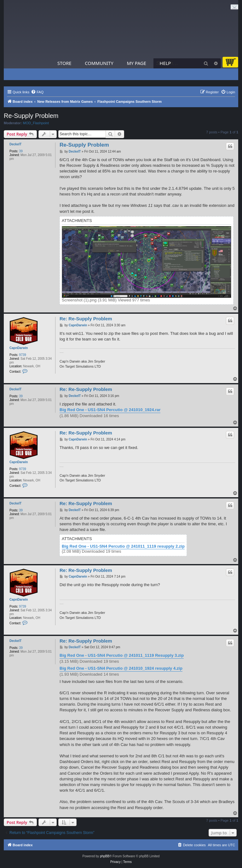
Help (165, 63)
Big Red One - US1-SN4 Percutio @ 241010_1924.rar (110, 410)
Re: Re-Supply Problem (86, 319)
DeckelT (15, 144)
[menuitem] (37, 92)
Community (99, 63)
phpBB (105, 856)
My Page (136, 63)
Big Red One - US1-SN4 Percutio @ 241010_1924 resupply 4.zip (121, 668)
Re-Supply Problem (31, 116)
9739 (23, 355)
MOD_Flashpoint (36, 123)
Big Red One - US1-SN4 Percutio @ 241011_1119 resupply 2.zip (123, 546)
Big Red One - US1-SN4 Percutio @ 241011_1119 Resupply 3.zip (122, 655)
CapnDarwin (19, 348)
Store (64, 63)
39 (21, 151)
